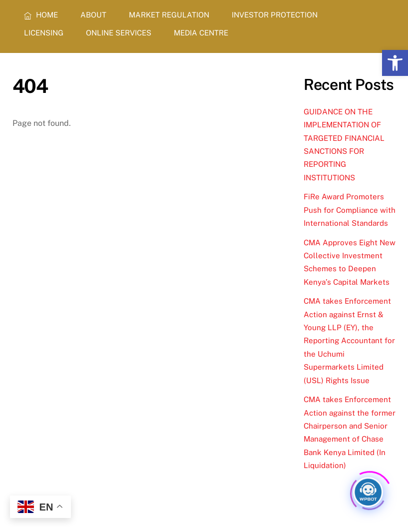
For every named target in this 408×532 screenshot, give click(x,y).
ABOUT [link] (93, 15)
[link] (395, 63)
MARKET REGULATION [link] (169, 15)
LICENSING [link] (44, 33)
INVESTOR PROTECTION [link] (275, 15)
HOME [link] (41, 15)
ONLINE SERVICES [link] (119, 33)
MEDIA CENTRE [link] (201, 33)
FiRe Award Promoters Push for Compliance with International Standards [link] (350, 210)
